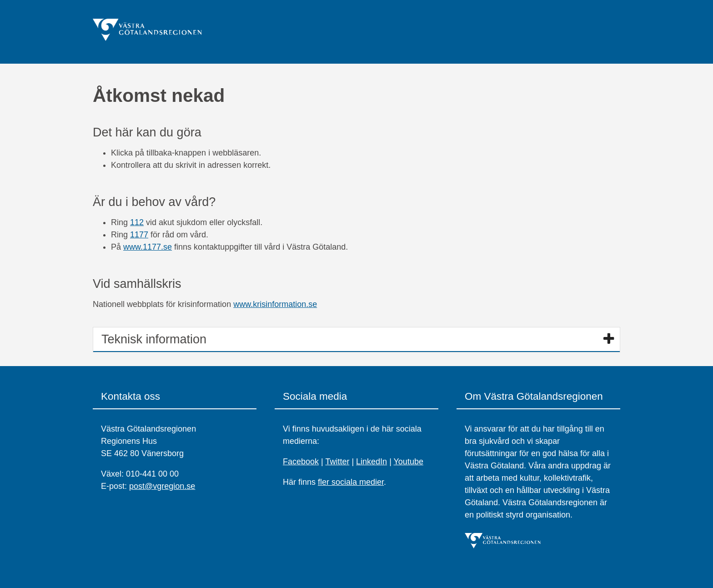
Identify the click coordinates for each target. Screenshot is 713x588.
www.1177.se (148, 247)
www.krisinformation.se (275, 304)
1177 (139, 235)
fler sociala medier (351, 482)
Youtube (409, 462)
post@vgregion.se (162, 486)
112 (137, 222)
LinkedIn (372, 462)
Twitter (337, 462)
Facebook (301, 462)
